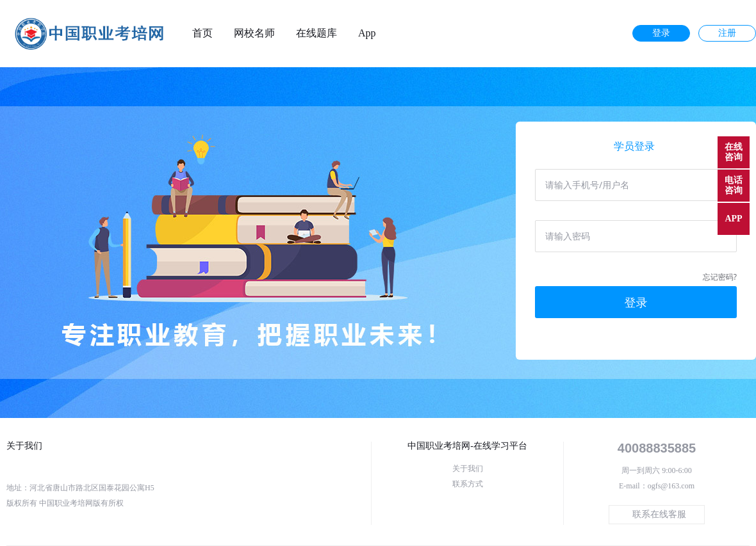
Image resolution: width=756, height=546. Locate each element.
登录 (661, 33)
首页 (202, 33)
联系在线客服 (659, 514)
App (367, 33)
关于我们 (468, 469)
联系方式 (468, 484)
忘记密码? (720, 277)
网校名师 (254, 33)
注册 (727, 33)
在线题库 (316, 33)
